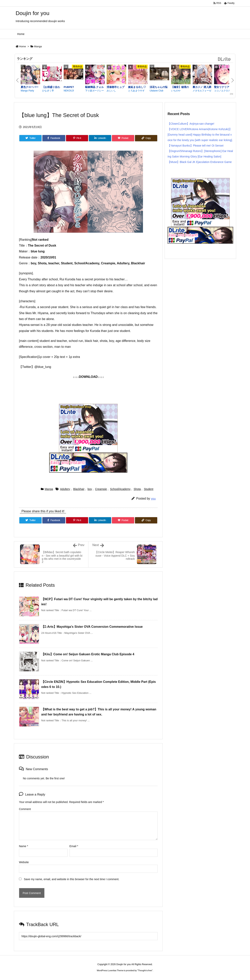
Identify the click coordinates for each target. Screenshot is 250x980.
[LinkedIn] (100, 138)
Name (24, 846)
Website (24, 862)
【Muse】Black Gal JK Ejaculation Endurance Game (200, 162)
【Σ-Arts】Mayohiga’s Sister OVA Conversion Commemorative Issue (92, 627)
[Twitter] (30, 138)
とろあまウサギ (136, 91)
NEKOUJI (69, 91)
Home (23, 46)
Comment (25, 809)
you (153, 498)
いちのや (176, 91)
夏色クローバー (30, 87)
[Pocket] (123, 138)
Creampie (101, 489)
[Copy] (146, 138)
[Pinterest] (77, 138)
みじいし (111, 91)
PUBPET (69, 87)
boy (90, 489)
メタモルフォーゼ (202, 91)
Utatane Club (156, 91)
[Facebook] (54, 138)
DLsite (224, 59)
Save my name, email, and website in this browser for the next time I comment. (72, 879)
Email (74, 846)
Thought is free (145, 970)
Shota (137, 489)
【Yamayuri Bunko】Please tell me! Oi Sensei (196, 146)
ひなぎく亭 (48, 91)
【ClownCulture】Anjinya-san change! (191, 124)
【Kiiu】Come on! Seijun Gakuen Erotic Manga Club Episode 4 (88, 654)
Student (149, 489)
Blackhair (79, 489)
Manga (38, 46)
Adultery (65, 489)
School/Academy (120, 489)
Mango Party (27, 91)
